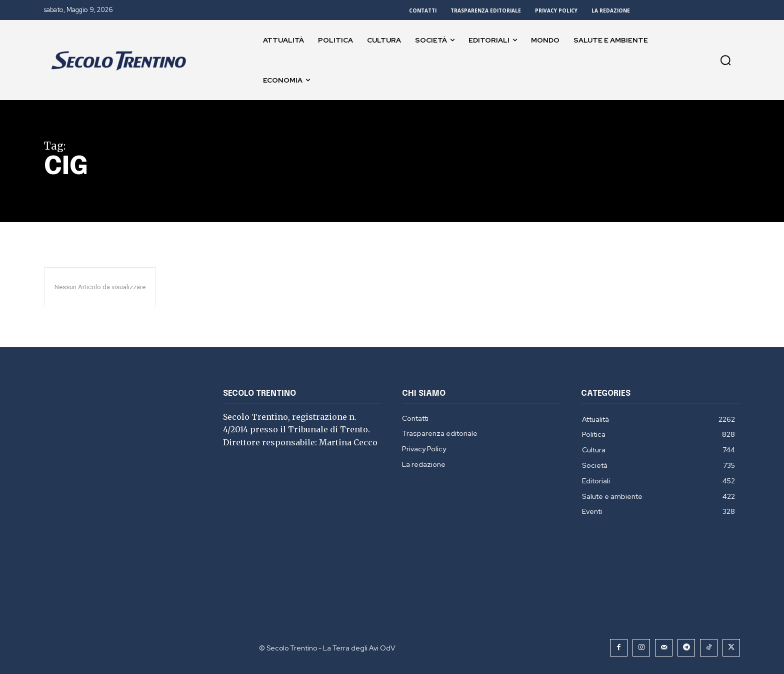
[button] (725, 60)
